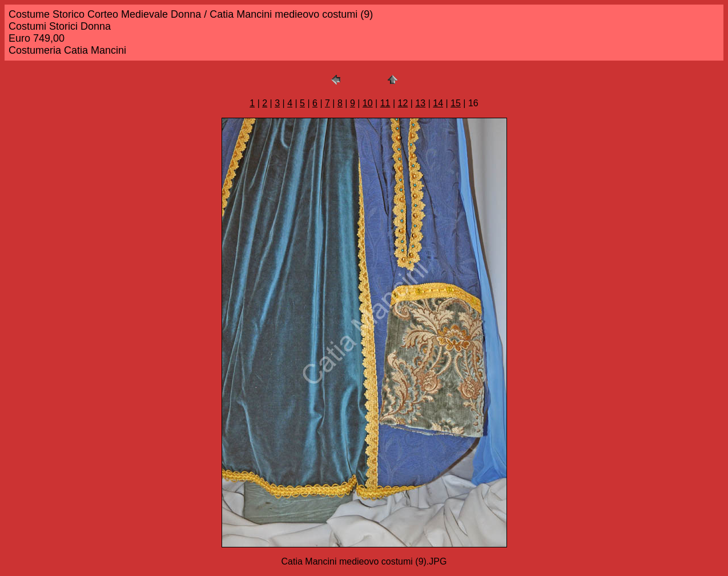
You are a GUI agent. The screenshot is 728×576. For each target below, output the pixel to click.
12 (403, 103)
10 (368, 103)
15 (456, 103)
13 (420, 103)
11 (385, 103)
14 (438, 103)
